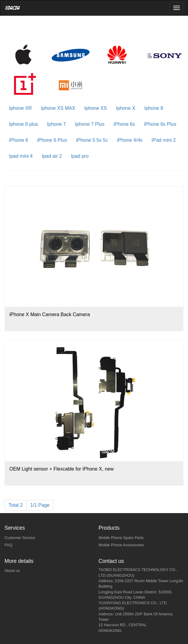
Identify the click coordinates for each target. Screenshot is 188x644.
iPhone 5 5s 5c (92, 140)
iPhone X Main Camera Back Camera (50, 314)
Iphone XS (96, 108)
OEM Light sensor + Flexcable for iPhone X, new (62, 469)
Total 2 (16, 505)
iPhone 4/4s (130, 140)
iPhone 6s (124, 124)
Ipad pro (80, 156)
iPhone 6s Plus (160, 124)
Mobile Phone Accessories (121, 545)
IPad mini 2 (164, 140)
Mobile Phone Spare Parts (121, 538)
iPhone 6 (19, 140)
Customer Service (20, 538)
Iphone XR (21, 108)
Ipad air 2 (52, 156)
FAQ (8, 545)
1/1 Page (40, 505)
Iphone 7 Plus (90, 124)
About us (12, 571)
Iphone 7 (56, 124)
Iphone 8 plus (24, 124)
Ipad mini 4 (21, 156)
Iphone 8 (154, 108)
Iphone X (126, 108)
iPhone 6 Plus (52, 140)
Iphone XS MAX (58, 108)
